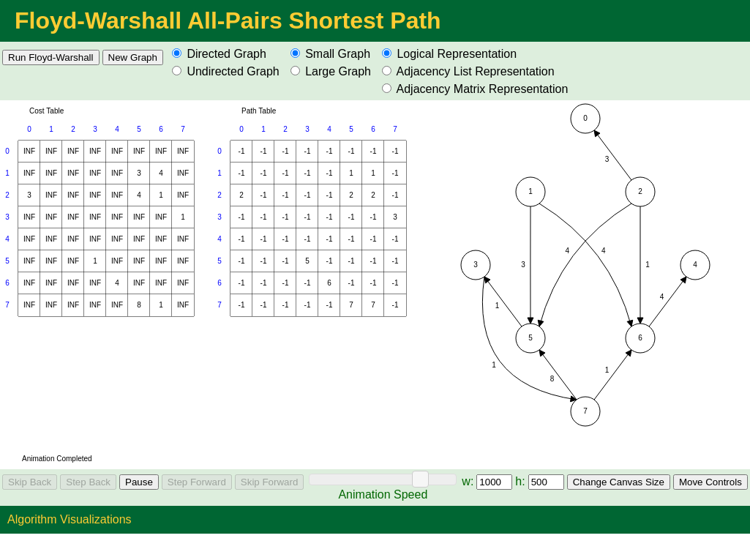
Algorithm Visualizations (70, 519)
